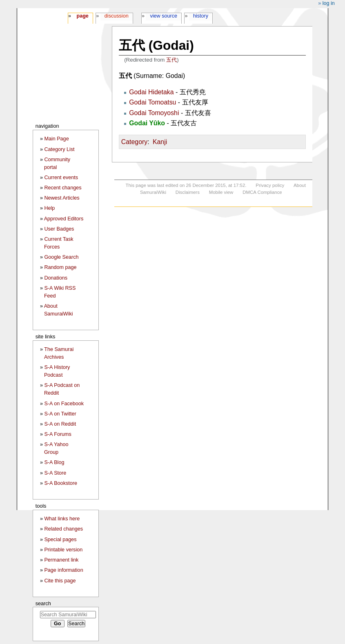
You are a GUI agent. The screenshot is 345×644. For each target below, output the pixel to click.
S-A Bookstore (61, 483)
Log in (329, 3)
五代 (171, 60)
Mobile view (221, 192)
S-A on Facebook (64, 404)
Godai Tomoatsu (152, 102)
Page (82, 16)
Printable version (63, 550)
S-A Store (55, 473)
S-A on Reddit (60, 424)
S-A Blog (54, 462)
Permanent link (61, 560)
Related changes (63, 529)
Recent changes (63, 188)
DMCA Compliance (262, 192)
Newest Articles (62, 198)
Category (134, 142)
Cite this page (60, 581)
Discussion (117, 16)
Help (49, 208)
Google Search (61, 257)
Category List (59, 149)
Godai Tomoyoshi (154, 113)
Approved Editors (64, 219)
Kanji (160, 142)
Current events (61, 178)
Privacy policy (270, 185)
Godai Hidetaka (151, 92)
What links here (62, 519)
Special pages (60, 540)
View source (164, 16)
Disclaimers (188, 192)
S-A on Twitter (60, 414)
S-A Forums (58, 434)
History (201, 16)
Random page (60, 267)
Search (43, 603)
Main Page (56, 139)
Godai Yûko (147, 123)
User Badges (59, 229)
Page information (63, 570)
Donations (56, 278)
